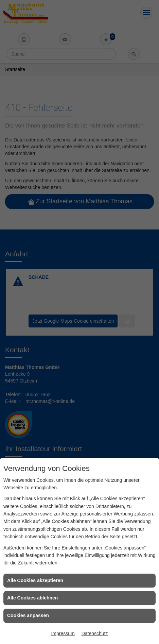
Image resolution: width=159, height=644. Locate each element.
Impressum (63, 633)
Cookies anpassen (28, 615)
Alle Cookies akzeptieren (35, 580)
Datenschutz (95, 633)
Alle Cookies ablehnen (32, 598)
